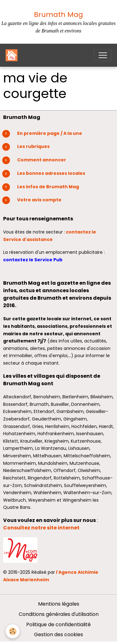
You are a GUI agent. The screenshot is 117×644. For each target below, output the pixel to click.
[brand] (13, 55)
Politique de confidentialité (58, 624)
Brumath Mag (58, 15)
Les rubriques (33, 146)
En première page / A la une (50, 133)
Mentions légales (59, 604)
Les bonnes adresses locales (51, 173)
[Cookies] (13, 631)
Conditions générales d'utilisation (59, 614)
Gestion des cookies (58, 634)
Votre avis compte (39, 200)
